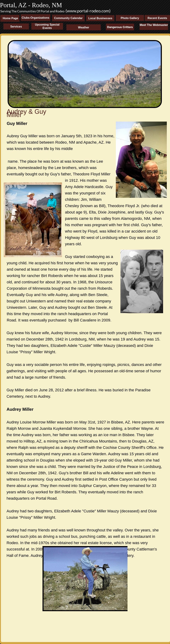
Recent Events (157, 18)
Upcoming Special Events (47, 26)
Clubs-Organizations (35, 18)
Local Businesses (100, 18)
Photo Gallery (130, 18)
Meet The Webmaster (154, 25)
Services (16, 27)
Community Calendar (68, 18)
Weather (84, 27)
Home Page (9, 18)
